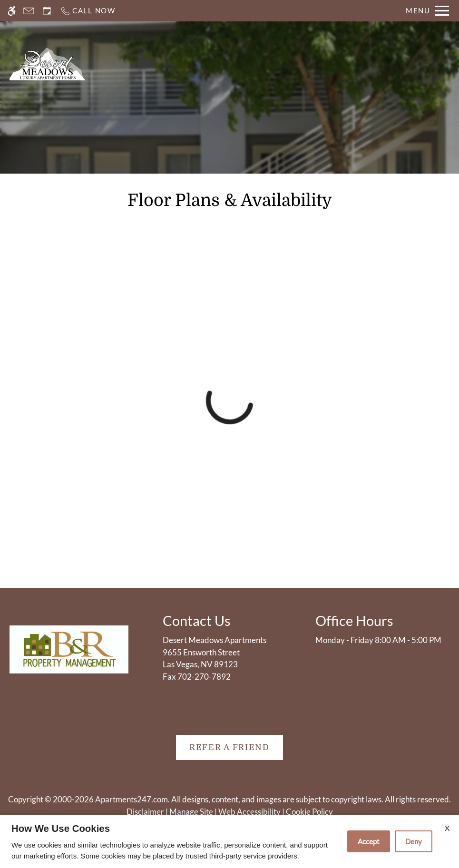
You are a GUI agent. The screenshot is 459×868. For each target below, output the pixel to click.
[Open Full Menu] (427, 11)
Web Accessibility (249, 812)
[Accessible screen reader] (12, 11)
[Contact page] (29, 11)
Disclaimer (145, 812)
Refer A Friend (229, 747)
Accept (369, 841)
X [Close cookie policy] (447, 828)
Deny (414, 841)
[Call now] (88, 11)
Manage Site (191, 812)
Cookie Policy (309, 812)
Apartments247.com (132, 799)
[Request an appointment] (47, 11)
